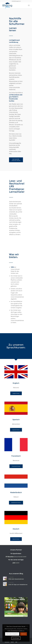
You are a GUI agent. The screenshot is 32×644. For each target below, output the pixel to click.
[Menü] (29, 5)
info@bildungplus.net (16, 1)
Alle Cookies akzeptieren (12, 634)
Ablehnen (23, 634)
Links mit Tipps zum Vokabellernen (18, 585)
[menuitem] (7, 642)
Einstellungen (16, 638)
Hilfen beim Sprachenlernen (16, 579)
